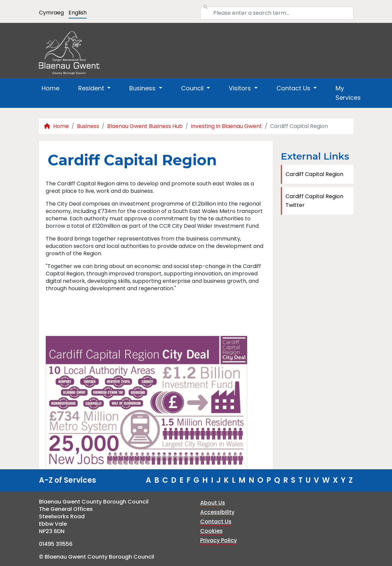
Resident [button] (92, 88)
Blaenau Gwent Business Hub (145, 126)
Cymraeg (51, 13)
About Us (213, 503)
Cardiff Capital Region (314, 174)
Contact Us (216, 521)
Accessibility (217, 512)
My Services (348, 93)
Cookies (211, 531)
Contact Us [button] (294, 88)
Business (88, 126)
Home (51, 88)
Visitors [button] (241, 88)
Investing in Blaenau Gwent (226, 126)
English (78, 13)
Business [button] (143, 88)
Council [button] (193, 88)
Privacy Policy (219, 540)
